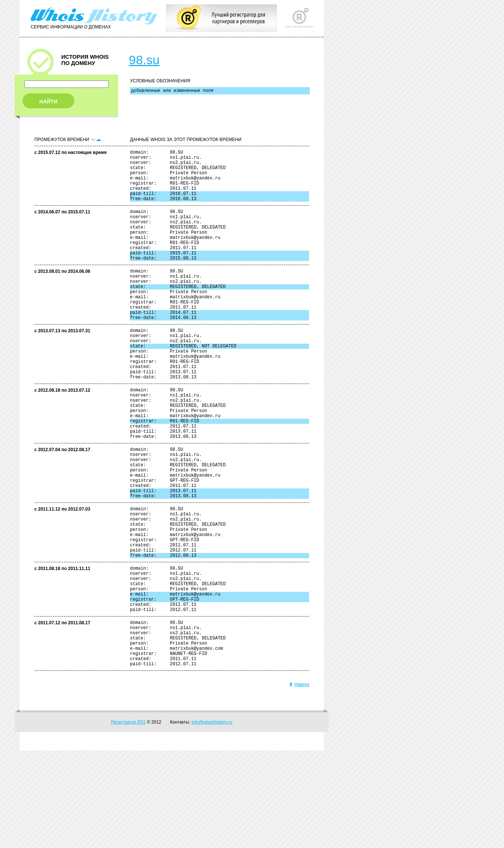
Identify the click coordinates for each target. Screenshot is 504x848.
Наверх (299, 782)
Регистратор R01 (128, 820)
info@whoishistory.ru (212, 820)
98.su (144, 60)
